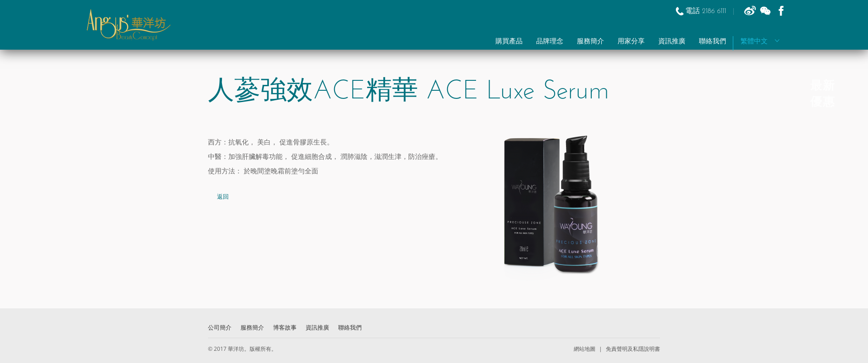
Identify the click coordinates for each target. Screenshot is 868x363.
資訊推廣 (672, 42)
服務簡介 (590, 42)
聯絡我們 (712, 42)
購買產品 (509, 42)
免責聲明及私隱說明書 (632, 349)
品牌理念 (550, 42)
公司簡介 (220, 327)
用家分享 (631, 42)
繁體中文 (760, 42)
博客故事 (285, 327)
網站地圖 (585, 349)
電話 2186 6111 (707, 11)
